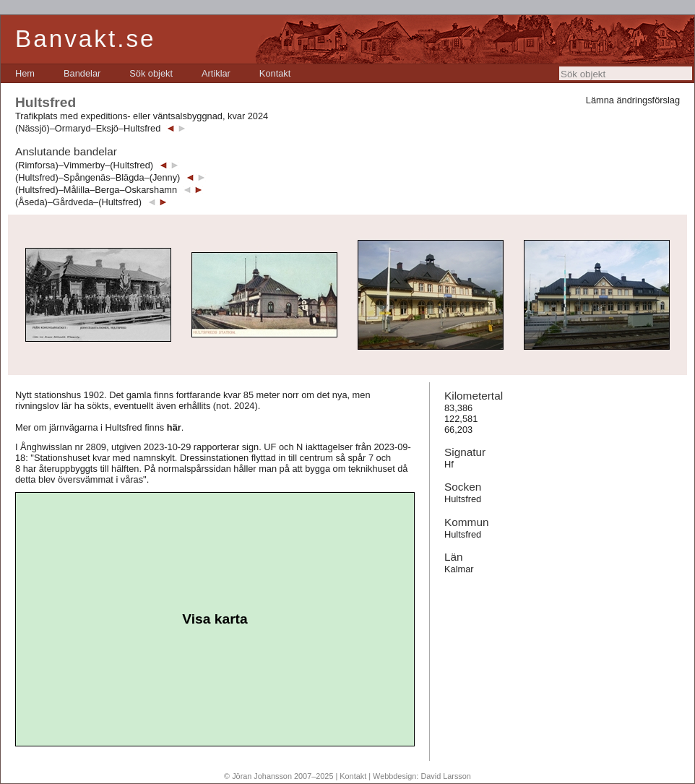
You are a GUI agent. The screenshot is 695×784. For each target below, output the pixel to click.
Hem (25, 73)
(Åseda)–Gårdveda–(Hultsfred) (78, 202)
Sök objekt (151, 73)
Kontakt (275, 73)
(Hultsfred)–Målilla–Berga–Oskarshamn (96, 190)
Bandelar (82, 73)
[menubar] (153, 73)
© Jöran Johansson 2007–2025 (279, 776)
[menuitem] (25, 73)
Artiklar (216, 73)
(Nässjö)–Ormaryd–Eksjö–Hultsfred (88, 128)
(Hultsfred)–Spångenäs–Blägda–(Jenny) (98, 177)
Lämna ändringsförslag (633, 100)
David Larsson (446, 776)
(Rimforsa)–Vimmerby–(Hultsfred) (84, 165)
